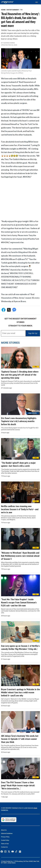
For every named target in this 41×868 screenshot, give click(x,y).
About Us (4, 830)
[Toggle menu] (38, 2)
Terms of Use (5, 844)
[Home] (7, 2)
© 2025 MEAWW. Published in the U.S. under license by (17, 808)
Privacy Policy (5, 837)
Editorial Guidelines (7, 833)
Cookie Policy (5, 840)
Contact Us (4, 847)
